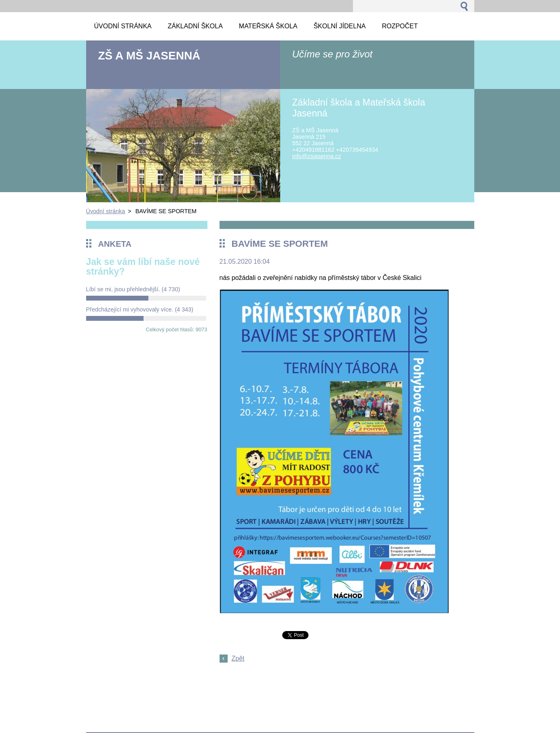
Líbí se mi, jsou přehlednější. (133, 289)
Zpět (238, 658)
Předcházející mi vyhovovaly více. (140, 309)
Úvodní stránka (106, 211)
